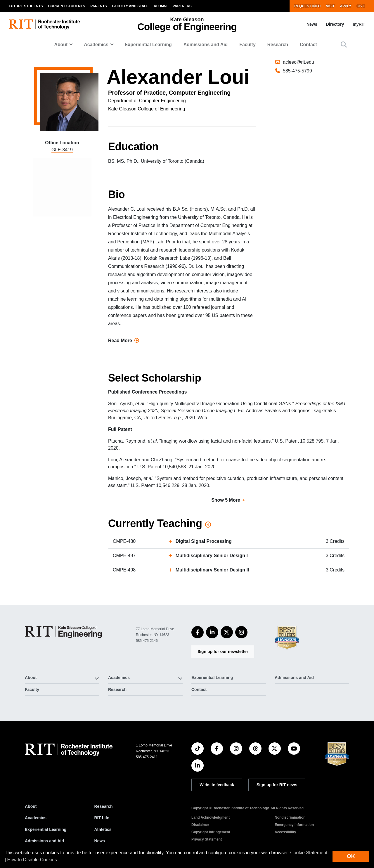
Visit (330, 6)
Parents (98, 6)
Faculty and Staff (130, 6)
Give (361, 6)
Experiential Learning (148, 45)
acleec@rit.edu (298, 85)
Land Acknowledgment (211, 817)
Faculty (247, 45)
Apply (346, 6)
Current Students (67, 6)
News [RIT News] (100, 841)
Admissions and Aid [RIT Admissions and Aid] (44, 841)
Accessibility (285, 832)
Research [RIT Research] (104, 806)
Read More (124, 341)
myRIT (359, 24)
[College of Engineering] (63, 632)
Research (278, 45)
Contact (308, 45)
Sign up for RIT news (277, 785)
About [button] (61, 45)
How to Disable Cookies (32, 860)
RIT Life (102, 818)
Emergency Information (294, 825)
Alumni (161, 6)
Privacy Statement (207, 839)
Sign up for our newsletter (223, 652)
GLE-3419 (62, 150)
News (312, 24)
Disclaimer (200, 825)
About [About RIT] (31, 806)
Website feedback (217, 785)
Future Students (26, 6)
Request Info (307, 6)
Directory (335, 24)
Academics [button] (96, 45)
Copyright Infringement (211, 832)
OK (351, 856)
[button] (344, 45)
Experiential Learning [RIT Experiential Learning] (46, 829)
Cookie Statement (309, 853)
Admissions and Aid (206, 45)
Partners (182, 6)
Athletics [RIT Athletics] (103, 829)
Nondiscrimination (290, 817)
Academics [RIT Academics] (36, 818)
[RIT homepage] (44, 24)
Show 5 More (226, 500)
